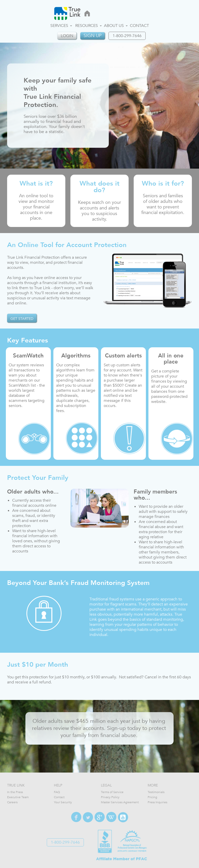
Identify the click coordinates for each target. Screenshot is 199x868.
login (67, 36)
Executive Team (18, 797)
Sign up (93, 36)
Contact (139, 26)
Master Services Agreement (120, 802)
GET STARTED (22, 319)
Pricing (152, 797)
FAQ (57, 792)
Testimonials (156, 792)
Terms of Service (112, 792)
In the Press (15, 792)
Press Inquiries (157, 802)
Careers (12, 802)
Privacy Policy (110, 797)
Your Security (63, 802)
